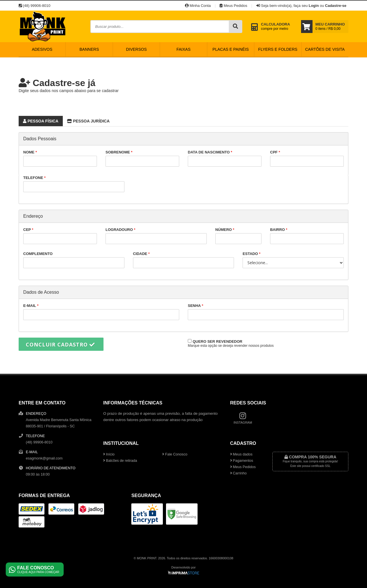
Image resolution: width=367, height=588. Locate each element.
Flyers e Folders (278, 49)
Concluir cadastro (60, 344)
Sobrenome (142, 158)
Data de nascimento (225, 158)
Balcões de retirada (120, 461)
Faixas (183, 49)
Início (109, 454)
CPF (307, 158)
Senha (266, 312)
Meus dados (241, 454)
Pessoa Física (39, 120)
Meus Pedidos (233, 6)
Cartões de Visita (325, 49)
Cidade (184, 260)
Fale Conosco (175, 454)
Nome (60, 158)
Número (238, 236)
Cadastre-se (336, 6)
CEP (60, 236)
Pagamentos (242, 461)
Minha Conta (198, 6)
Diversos (136, 49)
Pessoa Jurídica (86, 120)
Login (314, 6)
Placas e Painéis (231, 49)
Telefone (74, 184)
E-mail (101, 312)
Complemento (74, 260)
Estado (293, 260)
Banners (89, 49)
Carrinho (239, 473)
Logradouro (156, 236)
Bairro (307, 236)
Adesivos (42, 49)
